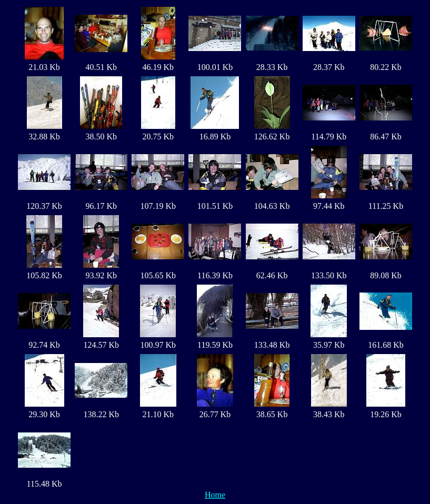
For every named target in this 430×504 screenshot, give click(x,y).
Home (215, 495)
